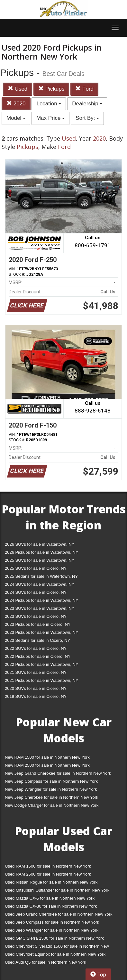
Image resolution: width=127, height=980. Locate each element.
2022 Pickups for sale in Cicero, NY (38, 656)
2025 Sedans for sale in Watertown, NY (41, 576)
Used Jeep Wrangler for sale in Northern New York (52, 930)
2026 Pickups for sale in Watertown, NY (42, 552)
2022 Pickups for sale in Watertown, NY (42, 664)
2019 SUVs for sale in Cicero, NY (36, 696)
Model (16, 118)
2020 (16, 104)
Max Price (50, 118)
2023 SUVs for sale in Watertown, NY (40, 608)
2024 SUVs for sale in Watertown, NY (40, 584)
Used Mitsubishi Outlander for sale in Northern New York (57, 890)
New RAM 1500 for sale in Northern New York (47, 757)
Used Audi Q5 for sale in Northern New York (45, 962)
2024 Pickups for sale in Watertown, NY (42, 600)
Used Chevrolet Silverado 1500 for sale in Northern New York (57, 947)
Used (18, 89)
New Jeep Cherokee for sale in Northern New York (51, 797)
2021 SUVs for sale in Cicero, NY (36, 672)
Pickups (51, 89)
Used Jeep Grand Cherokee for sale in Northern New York (59, 914)
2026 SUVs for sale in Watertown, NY (40, 544)
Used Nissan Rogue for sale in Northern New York (51, 882)
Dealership (87, 104)
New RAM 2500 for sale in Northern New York (47, 765)
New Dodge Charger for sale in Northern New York (52, 805)
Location (49, 104)
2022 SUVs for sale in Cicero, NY (36, 648)
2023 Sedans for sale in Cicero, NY (37, 640)
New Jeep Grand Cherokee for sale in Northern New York (58, 773)
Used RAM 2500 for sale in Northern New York (48, 874)
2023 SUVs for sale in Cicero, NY (36, 616)
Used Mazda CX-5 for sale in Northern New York (50, 898)
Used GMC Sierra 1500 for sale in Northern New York (54, 938)
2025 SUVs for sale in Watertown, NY (40, 560)
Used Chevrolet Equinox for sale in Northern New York (55, 954)
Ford (84, 89)
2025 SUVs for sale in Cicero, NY (36, 568)
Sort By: (87, 118)
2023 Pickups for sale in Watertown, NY (42, 632)
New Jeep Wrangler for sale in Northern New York (51, 789)
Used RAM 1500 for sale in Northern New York (48, 866)
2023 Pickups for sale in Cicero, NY (38, 624)
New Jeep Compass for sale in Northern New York (51, 781)
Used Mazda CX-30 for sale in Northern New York (51, 906)
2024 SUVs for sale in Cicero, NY (36, 592)
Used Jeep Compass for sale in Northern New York (52, 922)
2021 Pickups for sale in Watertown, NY (42, 680)
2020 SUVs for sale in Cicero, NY (36, 688)
